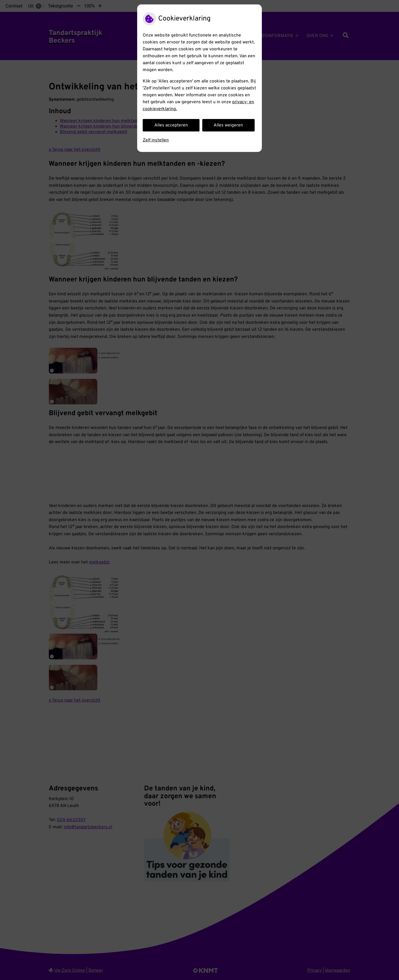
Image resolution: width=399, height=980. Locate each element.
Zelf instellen (156, 140)
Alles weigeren (228, 125)
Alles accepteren (171, 125)
